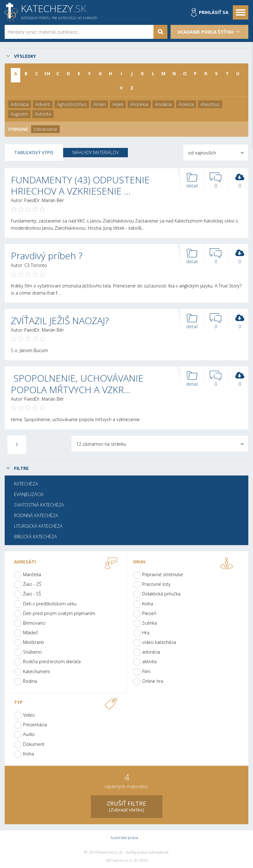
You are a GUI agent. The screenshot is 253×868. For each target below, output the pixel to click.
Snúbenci (32, 652)
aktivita (149, 661)
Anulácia (163, 104)
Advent (43, 104)
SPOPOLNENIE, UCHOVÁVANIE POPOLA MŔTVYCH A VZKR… (77, 384)
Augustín (19, 114)
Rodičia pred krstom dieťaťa (52, 661)
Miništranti (33, 642)
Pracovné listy (156, 584)
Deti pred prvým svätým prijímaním (59, 613)
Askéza (186, 104)
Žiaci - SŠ (32, 594)
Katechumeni (36, 671)
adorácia (151, 652)
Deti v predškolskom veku (50, 604)
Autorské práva (124, 838)
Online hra (153, 681)
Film (146, 671)
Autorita (43, 114)
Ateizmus (210, 104)
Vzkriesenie (45, 129)
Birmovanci (34, 623)
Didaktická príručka (161, 594)
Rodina (30, 681)
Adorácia (20, 104)
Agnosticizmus (72, 104)
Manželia (32, 574)
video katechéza (159, 642)
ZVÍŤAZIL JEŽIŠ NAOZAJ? (60, 321)
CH (47, 73)
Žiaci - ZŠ (32, 584)
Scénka (150, 623)
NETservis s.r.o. (119, 861)
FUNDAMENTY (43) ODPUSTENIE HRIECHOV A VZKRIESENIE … (80, 185)
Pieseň (149, 613)
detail (192, 181)
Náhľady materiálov (96, 152)
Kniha (148, 604)
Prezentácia (35, 725)
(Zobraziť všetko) (127, 806)
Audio (29, 734)
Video (29, 715)
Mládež (30, 633)
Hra (146, 633)
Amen (99, 104)
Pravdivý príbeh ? (47, 256)
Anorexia (139, 104)
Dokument (34, 744)
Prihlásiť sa (214, 12)
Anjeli (118, 104)
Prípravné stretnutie (163, 574)
